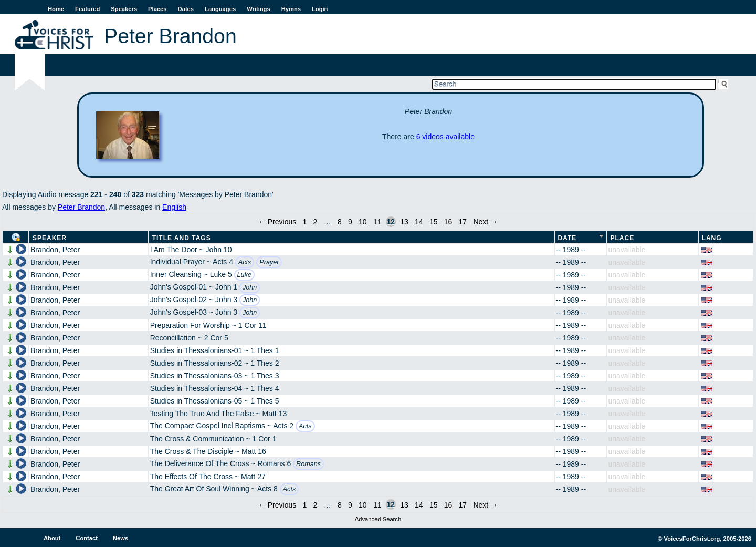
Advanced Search (378, 519)
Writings (259, 9)
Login (320, 9)
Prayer (269, 262)
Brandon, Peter (55, 250)
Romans (308, 464)
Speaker (50, 238)
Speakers (124, 9)
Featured (87, 9)
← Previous (277, 222)
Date (568, 238)
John (250, 287)
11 (377, 222)
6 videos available (445, 137)
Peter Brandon (81, 207)
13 (404, 222)
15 (434, 222)
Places (157, 9)
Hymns (291, 9)
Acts (245, 262)
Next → (485, 222)
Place (623, 238)
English (174, 207)
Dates (186, 9)
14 (419, 222)
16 (448, 222)
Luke (244, 275)
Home (56, 9)
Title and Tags (182, 238)
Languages (220, 9)
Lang (712, 238)
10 (363, 222)
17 (463, 222)
